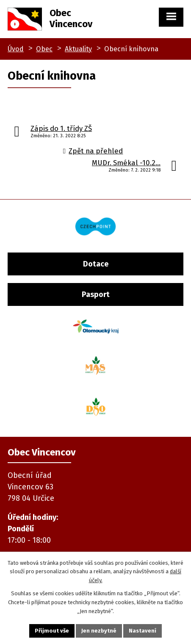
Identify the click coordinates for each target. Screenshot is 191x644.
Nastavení (143, 631)
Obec (44, 49)
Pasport (96, 294)
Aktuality (78, 49)
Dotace (96, 264)
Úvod (16, 49)
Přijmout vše (52, 631)
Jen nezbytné (99, 631)
